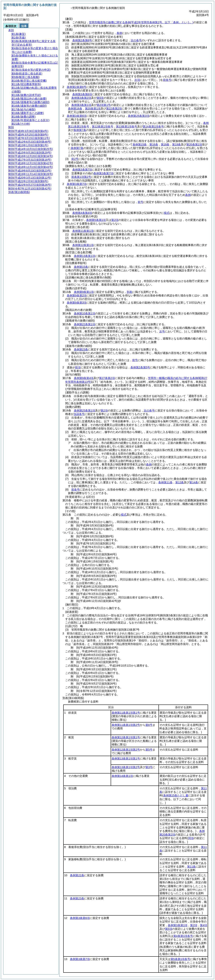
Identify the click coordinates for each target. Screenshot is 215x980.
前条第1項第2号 (81, 177)
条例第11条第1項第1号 (126, 713)
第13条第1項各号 (127, 126)
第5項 (100, 98)
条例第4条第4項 (82, 213)
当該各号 (79, 414)
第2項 (115, 220)
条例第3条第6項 (82, 94)
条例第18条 (75, 108)
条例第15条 (140, 144)
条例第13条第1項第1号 (126, 758)
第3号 (149, 767)
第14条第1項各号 (153, 126)
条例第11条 (165, 482)
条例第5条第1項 (96, 220)
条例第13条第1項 (84, 256)
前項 (78, 367)
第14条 (194, 482)
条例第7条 (80, 130)
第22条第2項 (114, 108)
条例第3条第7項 (82, 170)
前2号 (75, 159)
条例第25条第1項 (84, 410)
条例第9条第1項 (84, 292)
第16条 (154, 144)
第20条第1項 (93, 108)
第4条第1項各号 (183, 936)
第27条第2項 (107, 378)
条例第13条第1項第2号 (126, 767)
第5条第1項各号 (180, 959)
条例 (119, 33)
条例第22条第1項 (84, 324)
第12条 (180, 482)
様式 (167, 213)
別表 (129, 292)
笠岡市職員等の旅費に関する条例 (141, 22)
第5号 (149, 750)
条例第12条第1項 (83, 245)
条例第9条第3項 (77, 303)
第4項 (204, 925)
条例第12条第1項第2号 (126, 750)
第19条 (176, 144)
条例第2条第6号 (82, 40)
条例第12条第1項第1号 (126, 737)
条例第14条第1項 (122, 776)
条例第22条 (77, 875)
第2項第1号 (104, 105)
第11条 (191, 867)
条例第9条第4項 (84, 378)
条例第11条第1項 (83, 231)
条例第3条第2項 (81, 98)
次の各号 (136, 40)
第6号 (149, 725)
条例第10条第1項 (84, 313)
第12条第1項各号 (102, 126)
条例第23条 (81, 349)
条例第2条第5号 (140, 367)
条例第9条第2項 (77, 295)
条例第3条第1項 (81, 105)
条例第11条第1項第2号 (126, 725)
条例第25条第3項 (138, 116)
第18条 (165, 144)
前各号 (75, 490)
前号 (141, 202)
